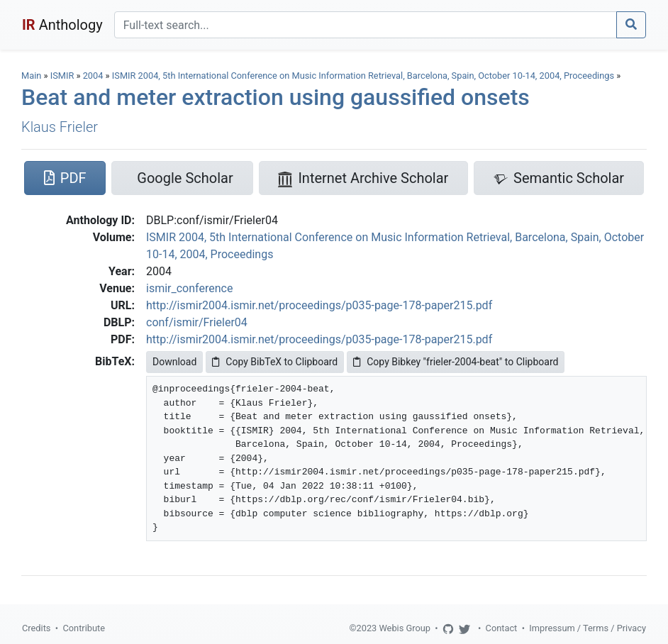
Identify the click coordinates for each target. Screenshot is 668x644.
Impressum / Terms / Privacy (588, 628)
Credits (36, 628)
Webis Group (405, 628)
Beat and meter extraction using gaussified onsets (275, 97)
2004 (93, 76)
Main (31, 76)
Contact (502, 628)
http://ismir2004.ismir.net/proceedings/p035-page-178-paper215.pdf (319, 305)
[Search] (366, 25)
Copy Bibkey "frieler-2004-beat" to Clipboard (456, 362)
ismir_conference (189, 288)
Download (174, 362)
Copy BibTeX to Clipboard (275, 362)
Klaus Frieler (60, 127)
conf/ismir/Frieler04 (197, 322)
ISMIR (62, 76)
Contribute (84, 628)
